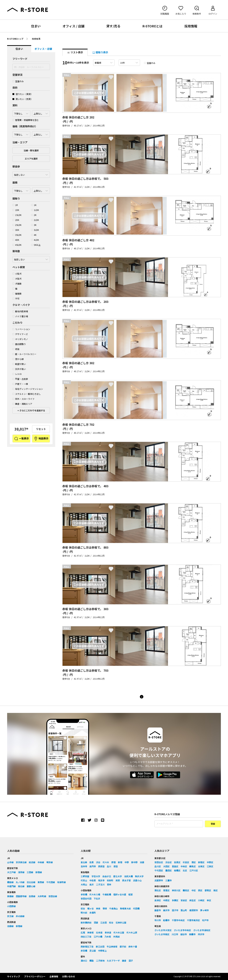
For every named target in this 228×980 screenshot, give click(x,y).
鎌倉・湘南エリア (22, 404)
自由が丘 (107, 876)
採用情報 (191, 26)
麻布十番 (133, 946)
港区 (194, 862)
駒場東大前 (125, 908)
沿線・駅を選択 (31, 150)
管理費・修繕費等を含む (26, 120)
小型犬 (17, 274)
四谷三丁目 (86, 937)
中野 (127, 862)
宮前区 (184, 900)
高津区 (158, 900)
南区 (216, 890)
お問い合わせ (69, 976)
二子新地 (100, 961)
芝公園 (93, 951)
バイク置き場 (20, 316)
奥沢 (92, 884)
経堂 (131, 894)
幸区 (209, 900)
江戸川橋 (98, 937)
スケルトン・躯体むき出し (27, 394)
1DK (16, 210)
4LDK (35, 240)
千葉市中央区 (178, 920)
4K (34, 235)
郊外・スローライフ (23, 399)
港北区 (158, 890)
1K (34, 205)
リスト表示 (75, 52)
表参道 (108, 932)
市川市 (158, 920)
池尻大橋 (128, 876)
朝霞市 (192, 934)
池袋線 (10, 926)
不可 (16, 298)
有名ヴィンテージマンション (28, 389)
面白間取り (19, 344)
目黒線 (32, 896)
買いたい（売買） (23, 99)
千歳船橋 (107, 894)
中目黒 (93, 880)
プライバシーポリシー (35, 976)
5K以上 (36, 245)
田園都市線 (21, 896)
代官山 (84, 880)
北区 (185, 870)
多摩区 (175, 900)
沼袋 (96, 922)
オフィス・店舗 (43, 49)
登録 (213, 824)
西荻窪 (101, 866)
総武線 (32, 862)
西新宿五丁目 (87, 946)
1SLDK (17, 215)
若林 (109, 884)
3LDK (35, 230)
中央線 (41, 862)
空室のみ (18, 81)
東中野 (134, 862)
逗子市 (175, 910)
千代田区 (159, 870)
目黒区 (177, 862)
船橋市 (166, 920)
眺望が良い (19, 364)
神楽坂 (90, 932)
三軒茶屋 (85, 876)
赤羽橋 (84, 951)
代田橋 (136, 908)
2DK (16, 220)
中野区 (210, 862)
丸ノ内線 (20, 882)
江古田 (103, 922)
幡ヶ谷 (90, 908)
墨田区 (169, 870)
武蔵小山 (137, 880)
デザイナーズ (20, 334)
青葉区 (166, 890)
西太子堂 (126, 880)
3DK (16, 230)
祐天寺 (101, 880)
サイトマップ (14, 976)
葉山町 (184, 910)
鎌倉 (124, 961)
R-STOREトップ (15, 39)
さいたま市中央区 (182, 930)
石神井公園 (121, 922)
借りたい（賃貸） (23, 94)
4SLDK (17, 245)
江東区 (210, 866)
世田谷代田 (86, 898)
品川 (109, 866)
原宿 (113, 862)
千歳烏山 (113, 908)
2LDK (35, 220)
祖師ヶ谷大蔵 (120, 894)
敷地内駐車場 (20, 311)
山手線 (10, 862)
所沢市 (201, 934)
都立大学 (118, 876)
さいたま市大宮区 (163, 930)
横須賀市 (194, 910)
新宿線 (39, 872)
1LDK (35, 210)
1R (15, 205)
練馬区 (193, 866)
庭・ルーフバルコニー (24, 354)
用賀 (118, 880)
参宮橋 (84, 894)
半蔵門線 (11, 886)
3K (34, 225)
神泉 (98, 908)
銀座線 (10, 882)
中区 (194, 890)
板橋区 (177, 870)
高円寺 (93, 866)
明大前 (84, 913)
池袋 (142, 862)
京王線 (10, 916)
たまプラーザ (113, 961)
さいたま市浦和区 (202, 930)
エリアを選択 (31, 159)
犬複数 (17, 284)
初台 (83, 908)
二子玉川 (100, 884)
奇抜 (16, 349)
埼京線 (50, 862)
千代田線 (51, 882)
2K (34, 215)
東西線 (41, 882)
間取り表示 (100, 52)
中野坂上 (102, 951)
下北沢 (97, 898)
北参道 (99, 932)
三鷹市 (169, 880)
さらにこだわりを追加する (32, 410)
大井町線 (42, 896)
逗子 (131, 961)
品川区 (158, 866)
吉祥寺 (84, 866)
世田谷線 (53, 896)
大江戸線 (11, 872)
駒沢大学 (139, 876)
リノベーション (21, 329)
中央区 (184, 866)
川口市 (175, 934)
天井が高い (19, 369)
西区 (200, 890)
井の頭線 (20, 916)
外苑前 (116, 937)
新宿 (120, 862)
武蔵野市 (159, 880)
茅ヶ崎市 (204, 910)
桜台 (111, 922)
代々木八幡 (95, 894)
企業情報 (54, 976)
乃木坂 (108, 937)
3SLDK (17, 235)
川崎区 (201, 900)
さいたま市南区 (162, 934)
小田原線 (11, 906)
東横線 (10, 896)
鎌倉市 (158, 910)
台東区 (201, 866)
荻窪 (116, 866)
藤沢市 (166, 910)
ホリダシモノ (20, 339)
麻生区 (193, 900)
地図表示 (41, 439)
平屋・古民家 (20, 379)
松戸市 (205, 920)
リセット (41, 429)
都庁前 (123, 946)
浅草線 (21, 872)
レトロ (17, 374)
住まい (36, 26)
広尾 (83, 932)
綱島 (92, 961)
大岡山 (84, 884)
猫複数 (17, 294)
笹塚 (105, 908)
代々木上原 (132, 932)
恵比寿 (84, 862)
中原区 (166, 900)
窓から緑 (18, 359)
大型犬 (17, 279)
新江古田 (100, 946)
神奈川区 (176, 890)
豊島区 (175, 866)
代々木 (106, 862)
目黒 (92, 862)
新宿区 (201, 862)
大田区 (166, 866)
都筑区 (208, 890)
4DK (16, 240)
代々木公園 (119, 932)
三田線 (30, 872)
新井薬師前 (86, 922)
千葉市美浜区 (193, 920)
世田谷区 (159, 862)
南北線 (21, 886)
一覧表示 (21, 439)
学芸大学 (96, 876)
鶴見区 (186, 890)
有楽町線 (61, 882)
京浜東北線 (21, 862)
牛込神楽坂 (112, 946)
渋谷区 (169, 862)
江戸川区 (194, 870)
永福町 (93, 913)
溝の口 (84, 961)
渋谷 (98, 862)
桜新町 (110, 880)
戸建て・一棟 (20, 384)
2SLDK (17, 225)
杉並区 (186, 862)
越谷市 (184, 934)
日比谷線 (31, 882)
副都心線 (31, 886)
